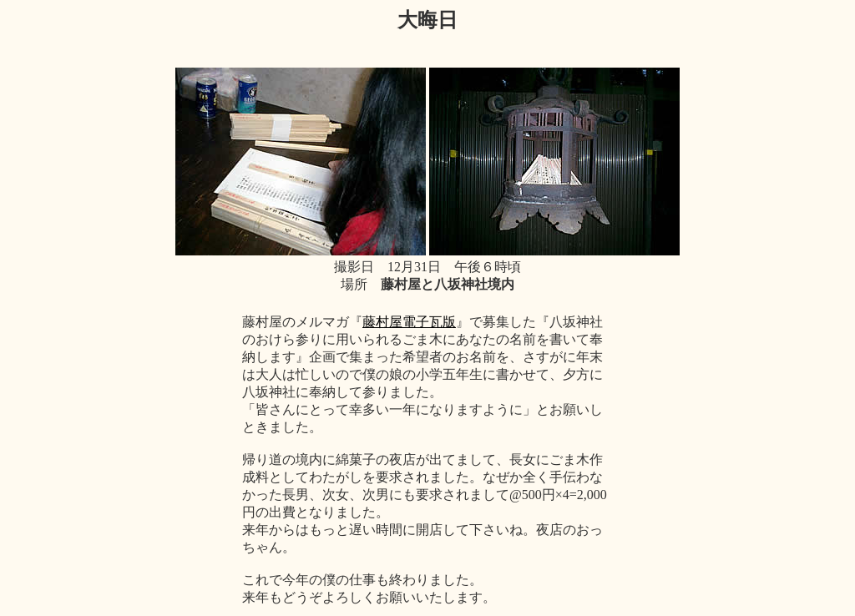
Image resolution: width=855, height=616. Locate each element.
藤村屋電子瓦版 (409, 322)
